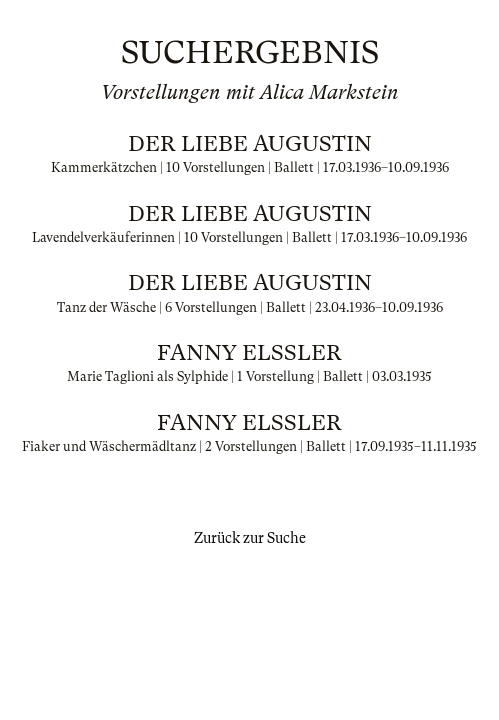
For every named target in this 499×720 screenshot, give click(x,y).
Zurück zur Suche (250, 538)
